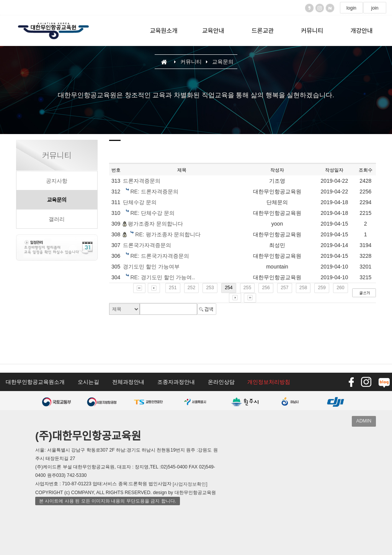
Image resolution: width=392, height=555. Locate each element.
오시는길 (88, 382)
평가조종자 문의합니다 (155, 224)
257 (284, 288)
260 (340, 288)
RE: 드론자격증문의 (154, 192)
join (375, 8)
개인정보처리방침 (269, 382)
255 (247, 288)
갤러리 (57, 219)
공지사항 (57, 181)
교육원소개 (163, 30)
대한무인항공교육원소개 (35, 382)
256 (266, 288)
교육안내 (213, 30)
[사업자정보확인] (190, 484)
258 (303, 288)
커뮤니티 (312, 30)
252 (191, 288)
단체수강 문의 (140, 203)
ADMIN (364, 421)
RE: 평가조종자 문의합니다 (168, 235)
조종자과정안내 (176, 382)
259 (322, 288)
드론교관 (263, 30)
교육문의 (57, 200)
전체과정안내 (128, 382)
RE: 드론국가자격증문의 (159, 256)
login (351, 8)
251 (173, 288)
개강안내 (361, 30)
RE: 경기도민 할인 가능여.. (163, 278)
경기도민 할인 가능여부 (151, 267)
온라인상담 (221, 382)
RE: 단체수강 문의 (152, 213)
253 (210, 288)
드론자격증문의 (142, 181)
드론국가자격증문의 (147, 246)
